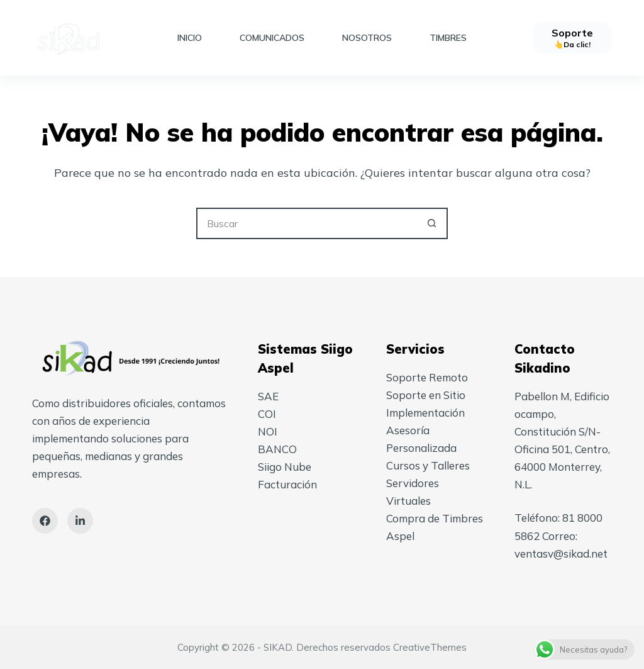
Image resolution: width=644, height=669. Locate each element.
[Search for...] (306, 223)
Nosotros (367, 38)
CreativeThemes (430, 647)
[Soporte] (572, 38)
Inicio (190, 38)
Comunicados (272, 38)
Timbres (448, 38)
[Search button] (432, 223)
